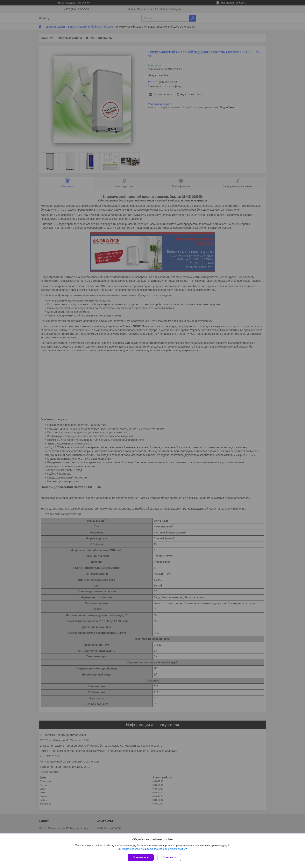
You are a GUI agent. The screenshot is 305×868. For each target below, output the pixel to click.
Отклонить (169, 857)
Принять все (141, 857)
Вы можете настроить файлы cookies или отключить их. (151, 849)
